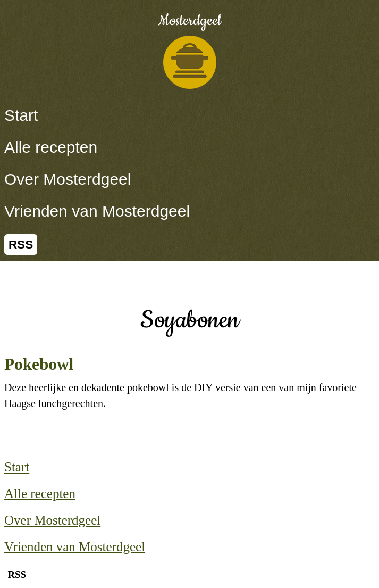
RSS (21, 245)
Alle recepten (51, 147)
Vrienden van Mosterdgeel (97, 211)
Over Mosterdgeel (68, 179)
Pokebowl (39, 364)
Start (21, 115)
